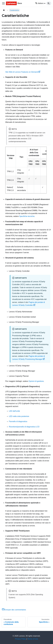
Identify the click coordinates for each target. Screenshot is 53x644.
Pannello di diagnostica (18, 421)
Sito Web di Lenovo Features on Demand (23, 72)
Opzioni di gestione (36, 381)
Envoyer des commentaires (14, 610)
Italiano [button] (39, 3)
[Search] (49, 3)
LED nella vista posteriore (19, 416)
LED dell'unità (14, 411)
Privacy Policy (21, 639)
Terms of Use (33, 639)
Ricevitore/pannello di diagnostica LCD (24, 427)
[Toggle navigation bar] (3, 3)
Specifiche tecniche (27, 216)
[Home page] (4, 10)
